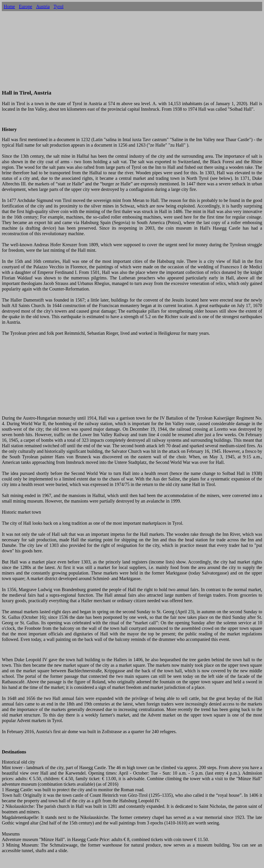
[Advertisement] (132, 53)
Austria (43, 6)
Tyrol (59, 6)
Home (9, 6)
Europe (26, 6)
